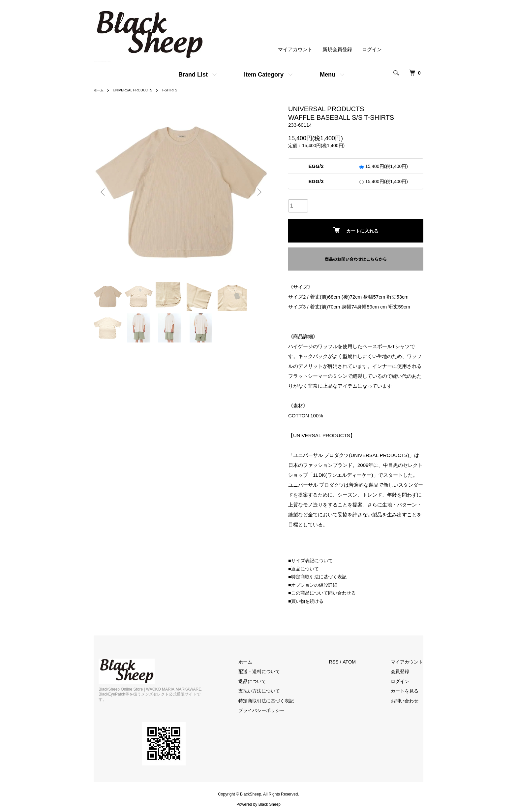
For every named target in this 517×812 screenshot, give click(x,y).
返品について (262, 681)
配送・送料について (270, 672)
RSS (341, 662)
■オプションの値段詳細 (314, 585)
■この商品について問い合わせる (324, 593)
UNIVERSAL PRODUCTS (137, 90)
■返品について (304, 569)
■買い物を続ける (307, 601)
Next (258, 192)
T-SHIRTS (179, 90)
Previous (104, 192)
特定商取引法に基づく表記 (277, 701)
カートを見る (409, 691)
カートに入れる (356, 230)
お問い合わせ (409, 701)
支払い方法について (270, 691)
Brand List (193, 75)
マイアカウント (295, 50)
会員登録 (404, 672)
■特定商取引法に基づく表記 (319, 577)
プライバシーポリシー (272, 711)
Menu (328, 75)
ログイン (372, 50)
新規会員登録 (337, 50)
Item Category (264, 75)
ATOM (357, 662)
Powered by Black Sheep (258, 799)
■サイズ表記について (312, 560)
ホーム (100, 90)
